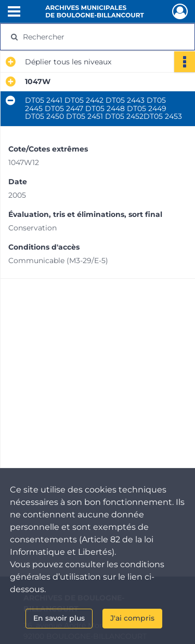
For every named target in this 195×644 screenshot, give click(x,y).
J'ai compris (132, 618)
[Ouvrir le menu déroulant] (14, 12)
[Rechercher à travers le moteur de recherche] (96, 37)
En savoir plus (59, 618)
